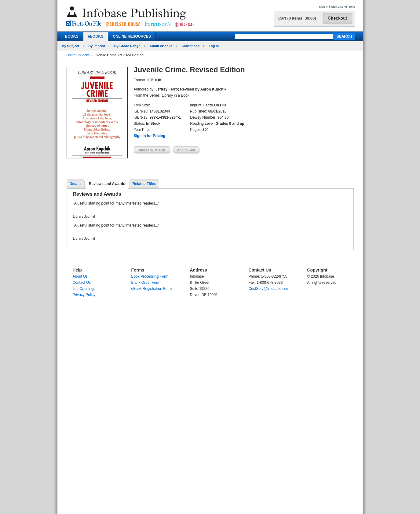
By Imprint (97, 46)
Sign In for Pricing (150, 136)
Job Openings (84, 289)
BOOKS (72, 36)
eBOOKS (96, 36)
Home (71, 55)
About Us (80, 276)
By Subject (71, 46)
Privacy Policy (84, 295)
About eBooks (161, 46)
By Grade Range (127, 46)
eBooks (84, 55)
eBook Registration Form (152, 289)
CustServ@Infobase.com (269, 289)
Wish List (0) (339, 7)
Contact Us (82, 283)
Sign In (324, 7)
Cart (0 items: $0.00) (297, 18)
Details (76, 184)
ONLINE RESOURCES (132, 36)
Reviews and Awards (107, 184)
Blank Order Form (146, 283)
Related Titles (144, 184)
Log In (214, 46)
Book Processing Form (150, 276)
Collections (190, 46)
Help (352, 7)
